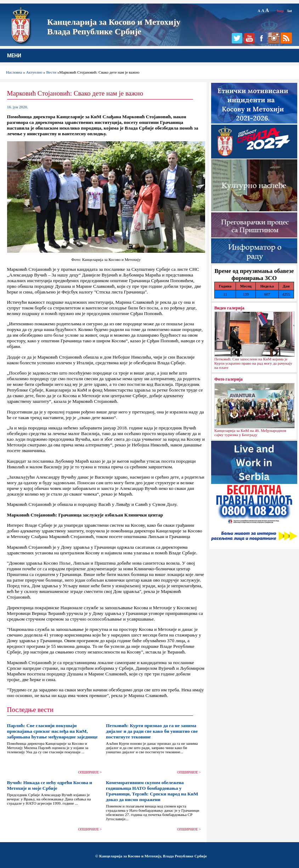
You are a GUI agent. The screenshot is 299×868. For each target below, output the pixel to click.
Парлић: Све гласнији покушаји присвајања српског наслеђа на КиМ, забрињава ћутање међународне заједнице (52, 731)
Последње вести (30, 710)
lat (290, 11)
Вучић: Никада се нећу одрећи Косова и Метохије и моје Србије (50, 785)
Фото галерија (229, 379)
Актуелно (34, 72)
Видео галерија (229, 308)
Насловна (14, 72)
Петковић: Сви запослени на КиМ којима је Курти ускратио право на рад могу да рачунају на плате (253, 363)
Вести (51, 72)
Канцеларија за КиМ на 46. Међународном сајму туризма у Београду (250, 433)
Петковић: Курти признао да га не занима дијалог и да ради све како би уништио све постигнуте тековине (152, 731)
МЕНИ (14, 56)
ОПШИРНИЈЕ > (90, 772)
